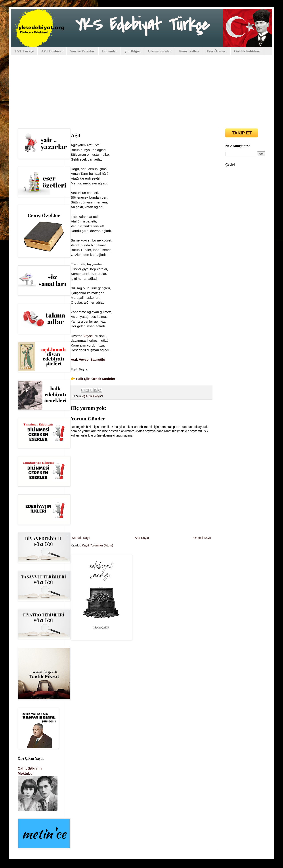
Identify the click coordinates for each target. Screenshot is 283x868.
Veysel (88, 336)
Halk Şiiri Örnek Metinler (96, 379)
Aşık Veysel (96, 396)
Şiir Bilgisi (132, 51)
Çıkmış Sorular (159, 51)
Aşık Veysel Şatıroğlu (88, 359)
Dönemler (110, 51)
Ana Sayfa (142, 538)
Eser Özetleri (217, 51)
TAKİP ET (242, 133)
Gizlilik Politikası (247, 51)
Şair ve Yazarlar (82, 51)
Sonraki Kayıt (81, 538)
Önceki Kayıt (202, 538)
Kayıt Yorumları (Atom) (98, 545)
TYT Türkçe (24, 51)
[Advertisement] (141, 89)
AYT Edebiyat (52, 51)
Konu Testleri (189, 51)
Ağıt (84, 396)
